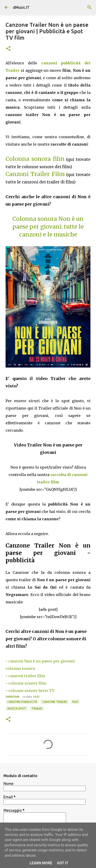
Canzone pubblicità (22, 702)
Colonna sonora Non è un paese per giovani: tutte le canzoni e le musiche (48, 227)
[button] (8, 49)
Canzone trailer (55, 702)
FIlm (75, 702)
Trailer (37, 708)
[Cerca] (90, 7)
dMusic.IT (21, 7)
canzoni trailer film (27, 676)
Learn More (41, 863)
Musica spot (17, 708)
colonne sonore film (27, 683)
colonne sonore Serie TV (31, 691)
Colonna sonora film (35, 159)
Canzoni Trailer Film (35, 174)
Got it (62, 863)
